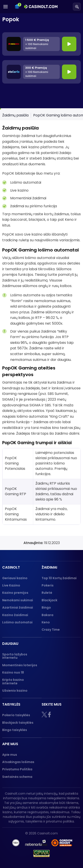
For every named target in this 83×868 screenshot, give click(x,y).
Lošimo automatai (17, 622)
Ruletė (47, 593)
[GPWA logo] (42, 853)
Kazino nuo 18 (13, 672)
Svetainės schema (17, 777)
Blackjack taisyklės (18, 723)
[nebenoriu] (36, 843)
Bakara (47, 615)
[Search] (77, 7)
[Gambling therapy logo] (62, 843)
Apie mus (10, 755)
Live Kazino (11, 585)
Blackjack (49, 600)
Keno (46, 622)
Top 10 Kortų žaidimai (59, 578)
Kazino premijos (15, 593)
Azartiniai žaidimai (18, 607)
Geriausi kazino (15, 578)
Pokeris (48, 585)
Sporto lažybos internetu (15, 656)
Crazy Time (51, 630)
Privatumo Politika (17, 769)
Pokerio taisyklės (16, 715)
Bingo (46, 607)
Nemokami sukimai (18, 600)
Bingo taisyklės (15, 730)
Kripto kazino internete (13, 681)
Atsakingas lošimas (18, 762)
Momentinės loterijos (20, 665)
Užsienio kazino (15, 691)
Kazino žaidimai (15, 615)
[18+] (16, 843)
